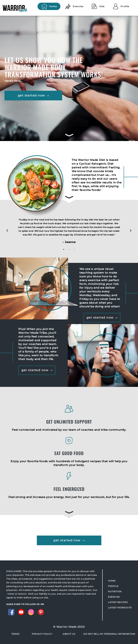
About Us (69, 634)
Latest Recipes (118, 602)
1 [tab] (64, 249)
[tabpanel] (69, 232)
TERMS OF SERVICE (17, 594)
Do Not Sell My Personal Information (109, 634)
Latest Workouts (120, 608)
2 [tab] (69, 249)
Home (112, 581)
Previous (7, 227)
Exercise (114, 597)
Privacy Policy (42, 634)
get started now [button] (33, 95)
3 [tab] (74, 249)
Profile (113, 586)
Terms (15, 634)
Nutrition (115, 591)
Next (131, 227)
